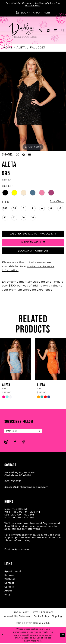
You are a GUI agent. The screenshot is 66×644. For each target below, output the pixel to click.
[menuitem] (41, 30)
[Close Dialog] (3, 636)
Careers (9, 588)
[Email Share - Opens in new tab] (30, 155)
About (8, 592)
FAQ (7, 596)
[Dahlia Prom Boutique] (23, 30)
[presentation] (16, 360)
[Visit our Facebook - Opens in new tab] (15, 443)
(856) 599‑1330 (13, 482)
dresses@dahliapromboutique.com (26, 488)
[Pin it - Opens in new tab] (24, 155)
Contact (9, 584)
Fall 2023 (37, 48)
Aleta (21, 48)
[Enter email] (24, 432)
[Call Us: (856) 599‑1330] (41, 30)
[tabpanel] (33, 101)
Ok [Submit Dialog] (63, 636)
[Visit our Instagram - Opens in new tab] (6, 443)
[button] (55, 30)
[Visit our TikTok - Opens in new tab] (23, 443)
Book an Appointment (17, 550)
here (39, 642)
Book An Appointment (33, 252)
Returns (9, 576)
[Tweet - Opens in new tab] (17, 155)
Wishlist (10, 580)
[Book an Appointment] (33, 13)
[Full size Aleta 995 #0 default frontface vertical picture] (33, 101)
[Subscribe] (41, 432)
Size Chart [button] (57, 202)
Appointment (13, 572)
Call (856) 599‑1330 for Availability (33, 234)
